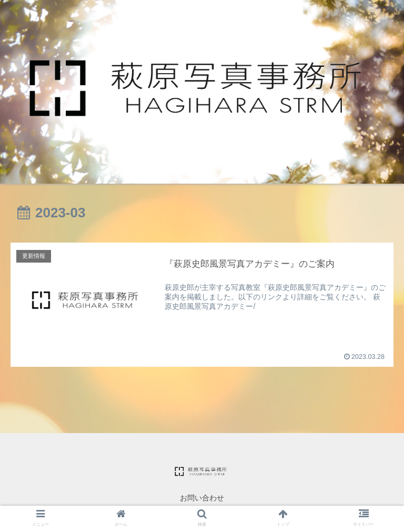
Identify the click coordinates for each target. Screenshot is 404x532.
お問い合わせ (202, 498)
